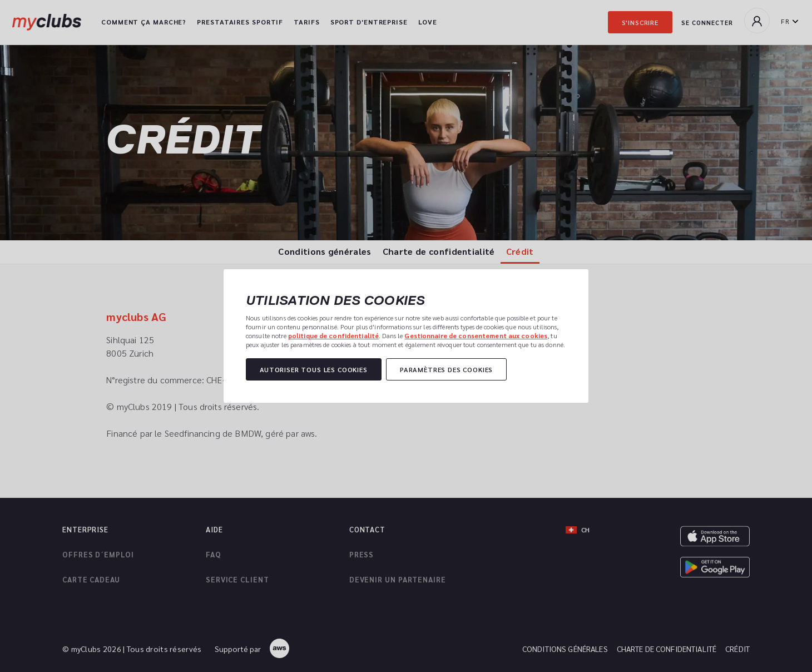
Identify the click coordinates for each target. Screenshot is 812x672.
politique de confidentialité (333, 335)
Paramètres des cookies (446, 369)
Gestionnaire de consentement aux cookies (476, 335)
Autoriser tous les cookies (314, 369)
